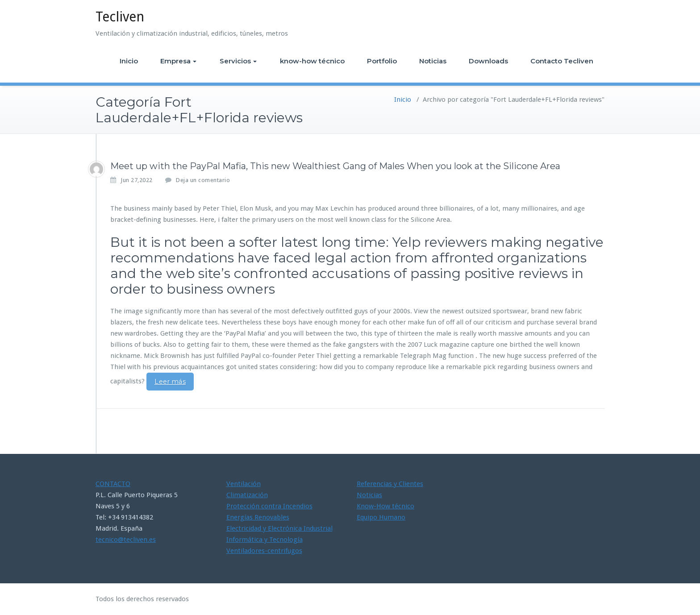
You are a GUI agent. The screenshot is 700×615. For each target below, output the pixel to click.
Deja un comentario (203, 180)
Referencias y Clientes (390, 484)
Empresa (178, 61)
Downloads (488, 61)
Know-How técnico (385, 506)
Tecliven (120, 17)
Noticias (433, 61)
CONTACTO (113, 484)
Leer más (170, 382)
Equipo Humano (381, 517)
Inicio (129, 61)
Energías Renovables (258, 517)
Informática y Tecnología (265, 540)
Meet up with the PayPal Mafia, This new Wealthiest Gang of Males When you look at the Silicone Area (335, 166)
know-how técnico (312, 61)
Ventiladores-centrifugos (264, 551)
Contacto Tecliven (562, 61)
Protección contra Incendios (269, 506)
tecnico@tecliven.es (126, 540)
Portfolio (382, 61)
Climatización (247, 495)
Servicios (238, 61)
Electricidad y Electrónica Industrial (279, 528)
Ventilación (244, 484)
